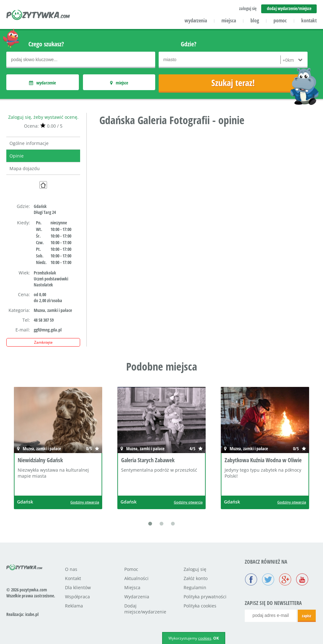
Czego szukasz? (46, 44)
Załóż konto (196, 578)
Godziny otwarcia (85, 502)
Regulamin (195, 587)
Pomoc (131, 569)
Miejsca (132, 587)
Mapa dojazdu (25, 168)
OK (216, 638)
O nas (71, 569)
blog (255, 20)
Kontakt (73, 578)
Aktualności (136, 578)
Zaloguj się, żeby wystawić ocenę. (43, 117)
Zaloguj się (195, 569)
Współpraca (77, 597)
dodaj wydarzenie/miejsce (289, 8)
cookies (205, 638)
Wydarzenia (137, 597)
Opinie (17, 156)
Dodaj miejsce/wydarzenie (145, 609)
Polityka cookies (200, 606)
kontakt (309, 20)
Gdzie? (189, 44)
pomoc (280, 20)
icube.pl (32, 614)
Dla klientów (78, 587)
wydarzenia (196, 20)
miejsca (229, 20)
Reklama (74, 606)
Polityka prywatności (205, 597)
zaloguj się (248, 8)
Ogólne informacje (29, 143)
